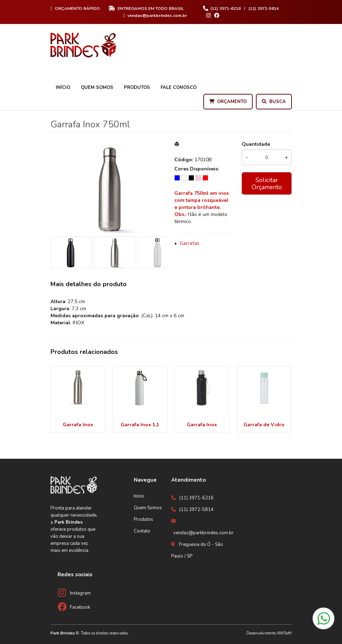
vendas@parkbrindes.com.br (203, 533)
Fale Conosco (179, 88)
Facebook (80, 607)
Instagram (80, 593)
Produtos (137, 88)
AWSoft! (284, 633)
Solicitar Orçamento (267, 183)
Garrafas (190, 243)
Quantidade (256, 144)
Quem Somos (97, 88)
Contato (142, 531)
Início (63, 88)
